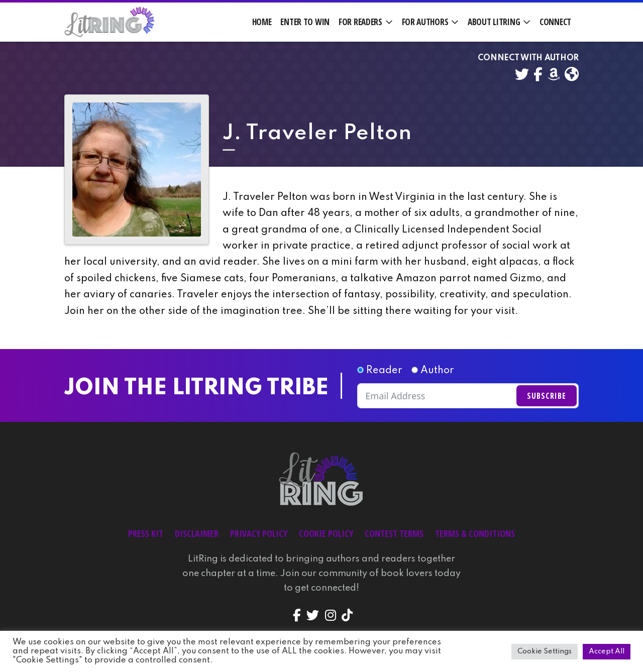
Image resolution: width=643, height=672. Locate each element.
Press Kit (146, 533)
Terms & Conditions (475, 533)
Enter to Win (305, 22)
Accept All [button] (607, 651)
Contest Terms (394, 533)
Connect (555, 22)
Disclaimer (197, 533)
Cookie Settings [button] (545, 651)
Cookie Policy (326, 533)
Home (262, 22)
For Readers (360, 22)
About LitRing (494, 22)
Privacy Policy (259, 533)
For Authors (425, 22)
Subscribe (547, 396)
